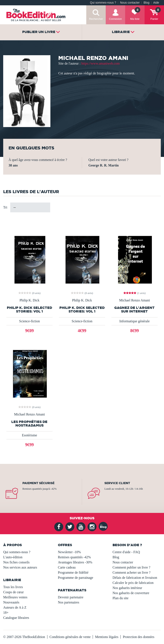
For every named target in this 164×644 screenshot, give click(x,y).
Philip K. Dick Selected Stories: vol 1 (29, 310)
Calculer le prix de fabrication (133, 583)
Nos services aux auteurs (20, 567)
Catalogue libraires (16, 618)
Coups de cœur (13, 592)
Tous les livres (13, 587)
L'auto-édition (13, 557)
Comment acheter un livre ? (132, 572)
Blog (146, 3)
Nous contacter (130, 3)
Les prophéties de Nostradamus (29, 424)
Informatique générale (135, 321)
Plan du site (121, 598)
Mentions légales (107, 637)
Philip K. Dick (30, 300)
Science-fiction (30, 321)
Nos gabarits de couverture (131, 593)
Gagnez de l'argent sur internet (134, 310)
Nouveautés (11, 602)
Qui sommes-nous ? (103, 3)
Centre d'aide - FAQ (126, 552)
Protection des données (139, 637)
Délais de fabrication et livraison (135, 578)
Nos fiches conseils (16, 562)
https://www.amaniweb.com (100, 63)
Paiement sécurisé (38, 483)
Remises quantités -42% (74, 557)
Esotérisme (29, 435)
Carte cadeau (67, 567)
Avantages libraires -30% (75, 562)
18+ (6, 613)
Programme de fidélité (73, 572)
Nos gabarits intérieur (127, 588)
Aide (156, 3)
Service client (117, 483)
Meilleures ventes (15, 597)
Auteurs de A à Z (15, 607)
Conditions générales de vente (70, 637)
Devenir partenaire (71, 597)
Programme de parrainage (75, 578)
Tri (5, 207)
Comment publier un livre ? (131, 567)
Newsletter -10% (69, 552)
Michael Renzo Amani (135, 300)
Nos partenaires (69, 602)
